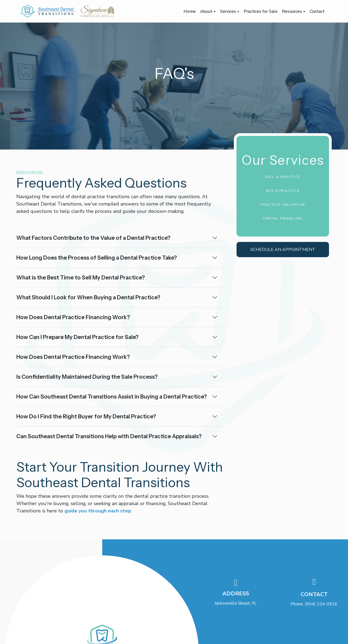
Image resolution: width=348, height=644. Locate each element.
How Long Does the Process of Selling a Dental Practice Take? (97, 258)
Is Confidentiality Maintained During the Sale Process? (87, 377)
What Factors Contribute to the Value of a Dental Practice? (93, 238)
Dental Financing (283, 219)
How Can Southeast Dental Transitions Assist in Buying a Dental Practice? (112, 397)
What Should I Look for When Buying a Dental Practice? (88, 297)
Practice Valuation (283, 205)
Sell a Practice (283, 177)
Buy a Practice (283, 191)
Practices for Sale (261, 11)
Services (229, 11)
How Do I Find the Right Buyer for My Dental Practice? (86, 416)
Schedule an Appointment (283, 250)
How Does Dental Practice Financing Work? (73, 317)
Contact (317, 11)
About (207, 11)
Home (190, 11)
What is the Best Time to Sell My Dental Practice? (81, 278)
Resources (293, 11)
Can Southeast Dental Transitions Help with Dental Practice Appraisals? (109, 436)
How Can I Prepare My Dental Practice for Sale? (77, 337)
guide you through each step (98, 511)
